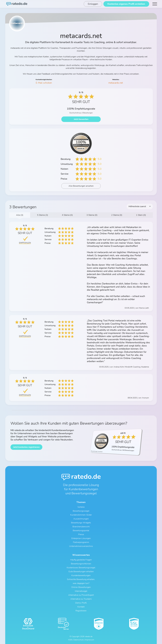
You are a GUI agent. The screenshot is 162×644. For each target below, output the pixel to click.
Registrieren (81, 611)
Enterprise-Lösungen (81, 538)
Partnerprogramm (81, 542)
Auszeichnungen (81, 519)
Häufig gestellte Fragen (81, 560)
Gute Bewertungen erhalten (81, 572)
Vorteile (81, 507)
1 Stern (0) (141, 215)
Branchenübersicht (81, 527)
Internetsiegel (81, 591)
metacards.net (116, 83)
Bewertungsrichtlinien (81, 564)
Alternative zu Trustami (81, 599)
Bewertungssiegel (81, 511)
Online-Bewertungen (81, 587)
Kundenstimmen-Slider (81, 515)
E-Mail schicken (44, 83)
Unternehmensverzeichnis (81, 546)
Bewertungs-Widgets (81, 523)
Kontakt (81, 607)
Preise (81, 534)
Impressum (90, 640)
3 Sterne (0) (92, 215)
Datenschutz (78, 640)
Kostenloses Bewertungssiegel (81, 568)
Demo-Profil (81, 603)
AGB (70, 640)
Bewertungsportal (81, 531)
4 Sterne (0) (67, 215)
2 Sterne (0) (117, 215)
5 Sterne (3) (43, 215)
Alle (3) (20, 215)
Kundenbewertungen (81, 575)
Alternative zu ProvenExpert (81, 595)
